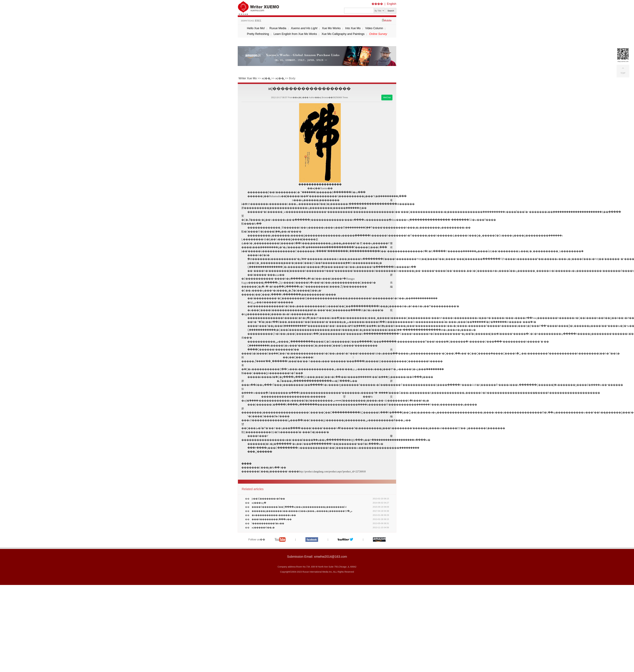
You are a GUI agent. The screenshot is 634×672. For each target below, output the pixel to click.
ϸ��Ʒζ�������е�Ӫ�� (268, 499)
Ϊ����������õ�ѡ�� (268, 523)
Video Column (374, 28)
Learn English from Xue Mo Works (295, 34)
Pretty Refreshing (258, 34)
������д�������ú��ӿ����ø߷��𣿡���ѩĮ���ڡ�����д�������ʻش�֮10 (302, 511)
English (392, 4)
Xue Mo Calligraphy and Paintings (343, 34)
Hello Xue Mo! (256, 28)
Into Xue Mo (353, 28)
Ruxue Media (278, 28)
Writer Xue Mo (248, 78)
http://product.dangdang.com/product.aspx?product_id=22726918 (332, 471)
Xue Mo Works (331, 28)
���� (377, 4)
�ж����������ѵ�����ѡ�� (274, 515)
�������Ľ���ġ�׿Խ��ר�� (264, 468)
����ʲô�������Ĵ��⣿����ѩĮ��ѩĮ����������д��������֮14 (299, 507)
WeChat (387, 97)
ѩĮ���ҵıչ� (259, 503)
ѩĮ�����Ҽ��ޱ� (263, 528)
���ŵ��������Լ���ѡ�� (272, 519)
